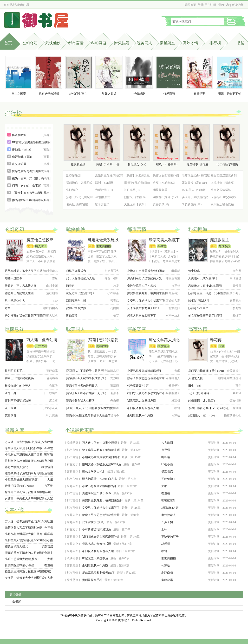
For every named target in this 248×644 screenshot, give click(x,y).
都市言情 (76, 43)
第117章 (127, 544)
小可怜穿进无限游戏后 (97, 529)
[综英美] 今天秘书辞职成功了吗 (86, 378)
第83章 (126, 529)
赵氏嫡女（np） (138, 164)
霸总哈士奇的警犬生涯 (19, 293)
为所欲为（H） (105, 190)
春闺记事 (199, 94)
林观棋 (166, 544)
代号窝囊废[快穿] (138, 386)
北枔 (164, 529)
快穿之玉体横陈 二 (223, 190)
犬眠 (50, 480)
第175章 (135, 443)
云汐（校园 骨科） (200, 393)
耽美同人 (144, 43)
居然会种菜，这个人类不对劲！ (25, 271)
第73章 (132, 479)
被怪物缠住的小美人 (18, 386)
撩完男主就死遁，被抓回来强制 (147, 293)
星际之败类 (109, 94)
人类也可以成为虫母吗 (203, 278)
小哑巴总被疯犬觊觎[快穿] (144, 371)
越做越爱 (139, 94)
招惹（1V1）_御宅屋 (80, 197)
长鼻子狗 (167, 522)
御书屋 (25, 5)
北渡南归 (167, 573)
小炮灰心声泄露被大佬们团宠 (146, 271)
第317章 (132, 486)
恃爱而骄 (169, 94)
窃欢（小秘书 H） (168, 164)
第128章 (131, 573)
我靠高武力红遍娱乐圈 (142, 401)
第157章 (124, 566)
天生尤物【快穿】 (136, 204)
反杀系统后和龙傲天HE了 (144, 308)
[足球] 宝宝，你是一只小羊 (206, 293)
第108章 (118, 580)
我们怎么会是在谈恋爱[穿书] (145, 393)
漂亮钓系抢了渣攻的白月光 (144, 278)
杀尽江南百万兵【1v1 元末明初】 (210, 408)
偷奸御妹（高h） (23, 157)
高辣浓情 (190, 43)
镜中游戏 (194, 271)
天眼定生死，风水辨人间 (21, 286)
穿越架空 (167, 43)
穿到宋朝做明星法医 (18, 401)
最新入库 (14, 430)
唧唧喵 (49, 455)
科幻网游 (99, 43)
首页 (8, 43)
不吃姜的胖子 (170, 537)
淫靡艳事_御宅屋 (197, 164)
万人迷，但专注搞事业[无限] (23, 442)
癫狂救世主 (220, 240)
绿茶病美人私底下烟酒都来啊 (24, 448)
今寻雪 (162, 246)
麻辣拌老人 (169, 515)
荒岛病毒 (11, 416)
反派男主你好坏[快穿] (109, 176)
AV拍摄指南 (103, 197)
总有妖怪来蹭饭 (49, 94)
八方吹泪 (41, 346)
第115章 (136, 457)
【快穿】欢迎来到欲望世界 (29, 193)
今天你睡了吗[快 (227, 164)
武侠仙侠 (53, 43)
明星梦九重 (160, 190)
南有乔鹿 (102, 346)
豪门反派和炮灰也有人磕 (143, 408)
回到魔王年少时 (76, 301)
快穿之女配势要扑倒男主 (28, 171)
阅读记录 (237, 5)
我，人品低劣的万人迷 (80, 278)
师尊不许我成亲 (76, 271)
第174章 (138, 501)
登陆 (201, 5)
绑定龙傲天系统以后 (95, 558)
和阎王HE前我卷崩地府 (20, 378)
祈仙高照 (72, 316)
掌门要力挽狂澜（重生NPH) (206, 371)
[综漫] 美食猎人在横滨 (80, 401)
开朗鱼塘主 (46, 473)
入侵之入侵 (196, 378)
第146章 (135, 537)
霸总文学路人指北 (164, 340)
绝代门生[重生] (79, 94)
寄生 (8, 308)
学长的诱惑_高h (192, 204)
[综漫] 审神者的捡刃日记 (82, 386)
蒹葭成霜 (167, 580)
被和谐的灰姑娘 (76, 308)
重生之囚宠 (19, 94)
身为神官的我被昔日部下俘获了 (25, 316)
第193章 (127, 493)
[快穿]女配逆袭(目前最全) (28, 200)
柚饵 (164, 551)
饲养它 (70, 286)
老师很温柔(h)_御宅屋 (196, 176)
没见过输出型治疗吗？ (80, 293)
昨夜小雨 (47, 461)
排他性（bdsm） (22, 150)
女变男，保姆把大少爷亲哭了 (146, 301)
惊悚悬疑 (121, 43)
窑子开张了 (102, 204)
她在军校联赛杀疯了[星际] (205, 316)
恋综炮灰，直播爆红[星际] (205, 286)
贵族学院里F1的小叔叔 (142, 286)
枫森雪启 (163, 346)
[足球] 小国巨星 (198, 308)
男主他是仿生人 (15, 301)
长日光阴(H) (132, 190)
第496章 (136, 450)
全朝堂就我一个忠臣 (140, 416)
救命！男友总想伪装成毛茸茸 (146, 378)
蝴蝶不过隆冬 (13, 278)
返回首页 (190, 5)
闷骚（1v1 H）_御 (108, 164)
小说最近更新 (79, 430)
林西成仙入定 (44, 498)
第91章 (135, 515)
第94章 (120, 472)
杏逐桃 (49, 486)
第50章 (136, 464)
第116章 (136, 508)
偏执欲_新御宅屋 (77, 204)
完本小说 (14, 510)
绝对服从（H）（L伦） (203, 416)
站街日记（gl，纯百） (202, 401)
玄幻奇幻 (30, 43)
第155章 (120, 522)
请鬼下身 (11, 393)
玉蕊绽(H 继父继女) (223, 197)
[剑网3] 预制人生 (199, 301)
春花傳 (216, 340)
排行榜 (13, 113)
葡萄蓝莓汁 (46, 492)
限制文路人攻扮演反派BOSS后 (24, 461)
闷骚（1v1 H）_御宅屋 (26, 186)
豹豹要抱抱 (104, 246)
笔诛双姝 (224, 246)
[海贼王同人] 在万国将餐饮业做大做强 (90, 408)
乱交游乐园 (19, 164)
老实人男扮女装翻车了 (142, 316)
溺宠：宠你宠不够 (229, 94)
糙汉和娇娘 (19, 135)
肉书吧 (123, 620)
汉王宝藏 (11, 408)
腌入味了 (41, 246)
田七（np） (196, 386)
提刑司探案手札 (15, 371)
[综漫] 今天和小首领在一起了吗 (86, 393)
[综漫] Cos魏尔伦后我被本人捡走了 (88, 416)
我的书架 (224, 5)
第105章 (124, 558)
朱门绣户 (72, 190)
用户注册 (210, 5)
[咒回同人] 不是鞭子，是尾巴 (85, 371)
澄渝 (222, 346)
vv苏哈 (166, 566)
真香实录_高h (162, 204)
